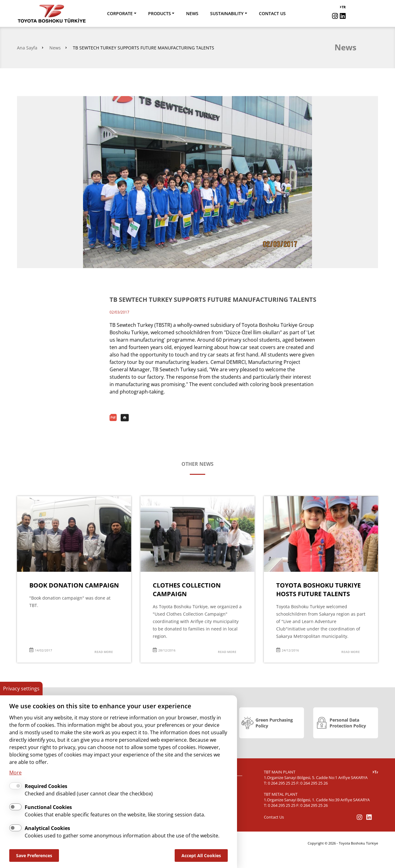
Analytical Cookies (47, 828)
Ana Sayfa (27, 48)
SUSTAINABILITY (227, 13)
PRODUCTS (160, 13)
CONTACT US (272, 13)
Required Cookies (46, 786)
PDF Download (114, 418)
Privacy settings (21, 689)
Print (125, 418)
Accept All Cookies (201, 855)
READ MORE (104, 652)
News (55, 48)
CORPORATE (120, 13)
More (15, 773)
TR (343, 7)
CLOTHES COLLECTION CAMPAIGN (187, 590)
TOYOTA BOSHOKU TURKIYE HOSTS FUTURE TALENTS (318, 590)
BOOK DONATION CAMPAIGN (74, 585)
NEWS (192, 13)
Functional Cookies (48, 807)
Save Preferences (34, 855)
